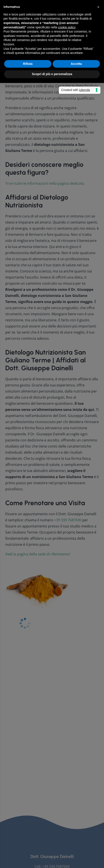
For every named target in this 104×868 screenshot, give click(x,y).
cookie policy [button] (67, 420)
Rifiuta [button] (28, 456)
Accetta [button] (76, 456)
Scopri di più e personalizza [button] (52, 467)
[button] (98, 400)
